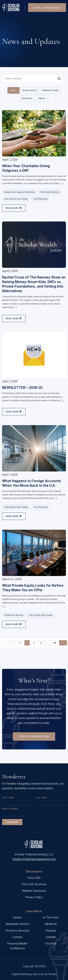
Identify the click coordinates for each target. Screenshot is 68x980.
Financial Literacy (49, 192)
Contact (17, 937)
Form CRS (34, 878)
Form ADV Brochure (34, 884)
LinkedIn (51, 937)
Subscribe (12, 822)
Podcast (27, 98)
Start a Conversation (47, 8)
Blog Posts (30, 90)
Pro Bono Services (17, 931)
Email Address (10, 809)
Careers (17, 917)
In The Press (51, 917)
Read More (12, 208)
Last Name (41, 798)
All (13, 90)
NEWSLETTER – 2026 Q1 (22, 388)
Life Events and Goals (16, 199)
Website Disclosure (34, 891)
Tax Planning (40, 199)
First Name (8, 798)
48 (55, 643)
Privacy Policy (34, 897)
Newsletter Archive (17, 924)
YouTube (51, 943)
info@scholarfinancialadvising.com (34, 859)
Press (42, 98)
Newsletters (50, 90)
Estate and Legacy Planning (19, 192)
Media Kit (51, 924)
